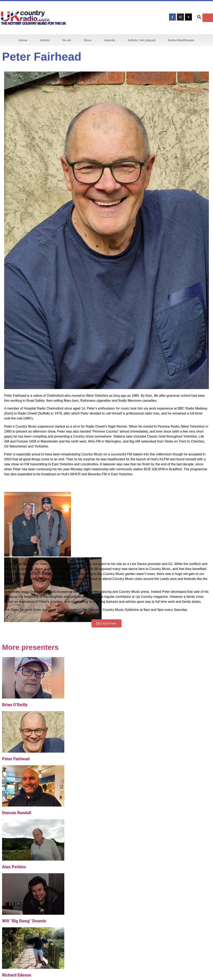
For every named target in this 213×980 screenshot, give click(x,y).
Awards (110, 40)
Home (23, 40)
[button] (199, 17)
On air (67, 40)
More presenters (30, 647)
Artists (45, 40)
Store (88, 40)
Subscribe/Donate (181, 40)
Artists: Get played (142, 40)
